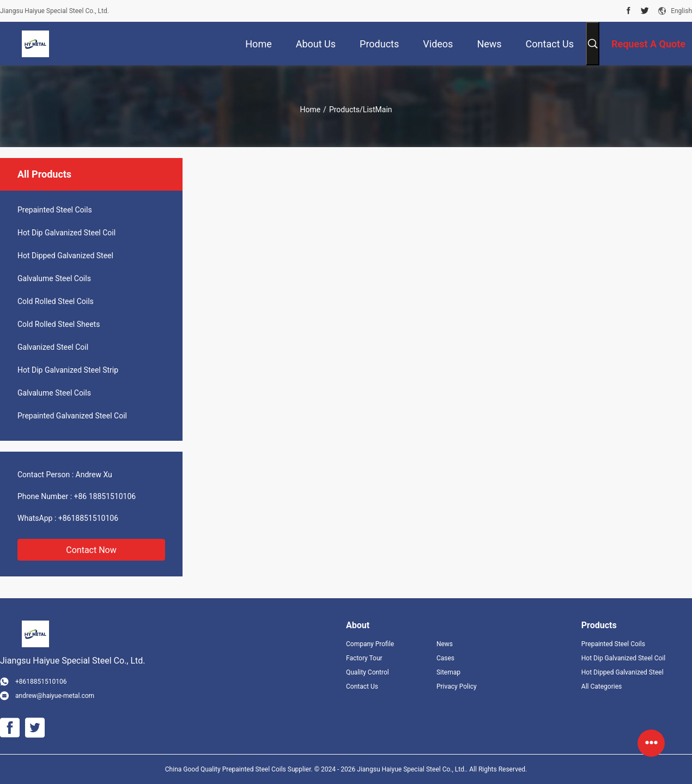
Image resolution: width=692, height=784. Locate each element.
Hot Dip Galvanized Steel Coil (66, 233)
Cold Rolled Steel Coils (56, 301)
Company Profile (370, 644)
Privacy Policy (457, 686)
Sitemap (448, 672)
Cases (445, 658)
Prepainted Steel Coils (55, 210)
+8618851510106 (88, 518)
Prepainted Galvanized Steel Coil (72, 416)
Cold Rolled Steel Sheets (59, 324)
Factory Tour (364, 658)
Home (310, 110)
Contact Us (362, 686)
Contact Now (91, 550)
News (445, 644)
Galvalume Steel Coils (54, 278)
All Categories (602, 686)
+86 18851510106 (105, 496)
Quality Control (368, 672)
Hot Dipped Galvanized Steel (65, 256)
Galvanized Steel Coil (53, 347)
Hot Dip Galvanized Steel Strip (68, 370)
